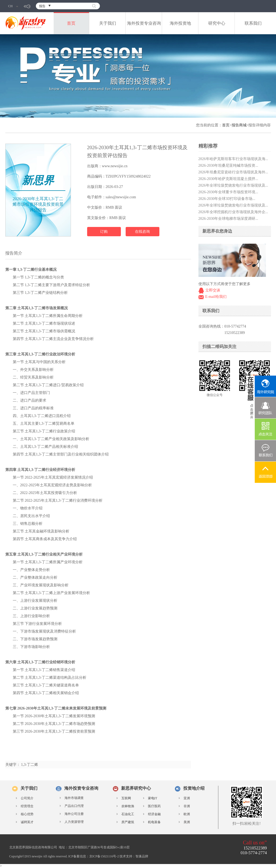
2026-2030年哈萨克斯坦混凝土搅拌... (228, 179)
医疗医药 (154, 806)
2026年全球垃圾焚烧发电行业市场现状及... (233, 185)
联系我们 (253, 23)
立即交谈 (213, 290)
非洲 (187, 806)
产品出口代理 (74, 806)
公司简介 (27, 798)
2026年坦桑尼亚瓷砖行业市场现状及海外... (233, 172)
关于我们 (108, 23)
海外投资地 (180, 23)
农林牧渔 (128, 806)
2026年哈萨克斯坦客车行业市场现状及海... (233, 159)
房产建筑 (128, 822)
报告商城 (239, 125)
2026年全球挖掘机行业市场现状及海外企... (233, 212)
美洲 (187, 822)
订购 (104, 232)
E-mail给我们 (216, 297)
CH (13, 6)
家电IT (153, 798)
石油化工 (128, 814)
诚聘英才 (27, 822)
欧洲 (187, 814)
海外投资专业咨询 (144, 23)
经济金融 (154, 814)
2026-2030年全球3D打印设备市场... (227, 199)
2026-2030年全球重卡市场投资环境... (228, 192)
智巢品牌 (142, 856)
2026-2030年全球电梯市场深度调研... (228, 219)
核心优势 (27, 814)
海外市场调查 (74, 798)
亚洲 (187, 798)
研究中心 (217, 23)
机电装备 (154, 822)
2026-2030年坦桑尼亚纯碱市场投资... (228, 166)
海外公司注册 (74, 814)
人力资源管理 (74, 822)
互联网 (126, 798)
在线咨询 (142, 232)
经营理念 (27, 806)
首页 (71, 23)
